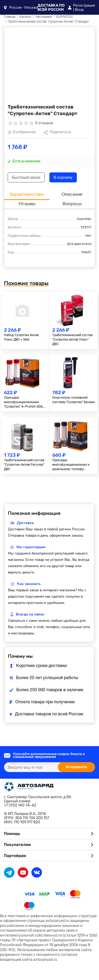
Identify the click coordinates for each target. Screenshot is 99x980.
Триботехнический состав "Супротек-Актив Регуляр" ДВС (24, 465)
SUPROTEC (65, 17)
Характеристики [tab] (27, 194)
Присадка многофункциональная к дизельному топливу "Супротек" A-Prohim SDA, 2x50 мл (72, 465)
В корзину (63, 178)
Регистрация (84, 5)
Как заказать (29, 584)
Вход (79, 9)
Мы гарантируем (31, 547)
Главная (10, 17)
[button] (21, 7)
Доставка (25, 523)
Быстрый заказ (26, 178)
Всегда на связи (30, 614)
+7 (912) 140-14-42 (20, 805)
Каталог (25, 17)
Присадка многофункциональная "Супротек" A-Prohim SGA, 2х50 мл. (24, 402)
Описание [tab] (72, 194)
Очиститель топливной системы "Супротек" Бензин (74, 400)
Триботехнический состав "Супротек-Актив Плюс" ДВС (72, 340)
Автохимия (44, 17)
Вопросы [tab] (72, 204)
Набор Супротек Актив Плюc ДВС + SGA (21, 337)
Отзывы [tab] (27, 204)
